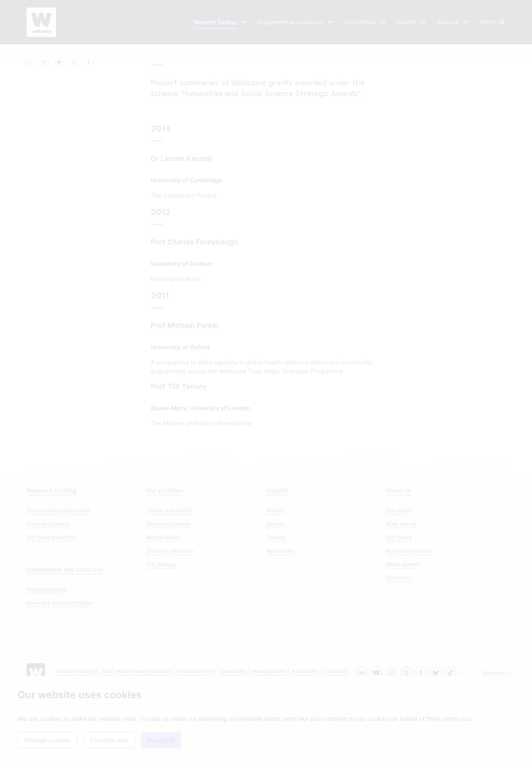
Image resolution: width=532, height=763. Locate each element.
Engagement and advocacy (65, 642)
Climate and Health (169, 583)
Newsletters (280, 623)
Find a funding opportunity (58, 583)
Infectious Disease (168, 596)
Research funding (51, 563)
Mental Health (163, 610)
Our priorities (165, 563)
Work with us (401, 596)
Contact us (399, 650)
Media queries (403, 637)
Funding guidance (48, 596)
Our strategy (161, 637)
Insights (277, 563)
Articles (275, 583)
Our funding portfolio (51, 610)
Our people (399, 583)
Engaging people (47, 662)
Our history (399, 610)
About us (398, 563)
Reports (275, 596)
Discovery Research (170, 623)
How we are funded (409, 623)
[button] (492, 22)
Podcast (276, 610)
